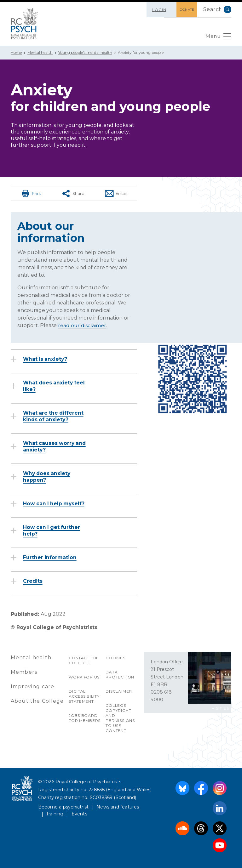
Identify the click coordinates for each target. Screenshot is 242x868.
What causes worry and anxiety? (56, 446)
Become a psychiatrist (63, 807)
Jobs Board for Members (85, 718)
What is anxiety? (46, 359)
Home (16, 52)
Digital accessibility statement (84, 696)
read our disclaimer (82, 325)
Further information (50, 557)
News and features (118, 807)
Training (55, 814)
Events (79, 814)
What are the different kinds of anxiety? (54, 416)
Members (24, 672)
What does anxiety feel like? (55, 386)
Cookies (115, 658)
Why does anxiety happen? (48, 476)
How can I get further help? (52, 530)
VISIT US (220, 708)
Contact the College (84, 660)
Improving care (33, 686)
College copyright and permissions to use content (120, 718)
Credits (33, 581)
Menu (218, 38)
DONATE (185, 10)
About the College (37, 701)
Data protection (120, 674)
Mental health (40, 52)
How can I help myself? (55, 503)
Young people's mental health (85, 52)
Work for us (84, 677)
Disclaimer (119, 691)
